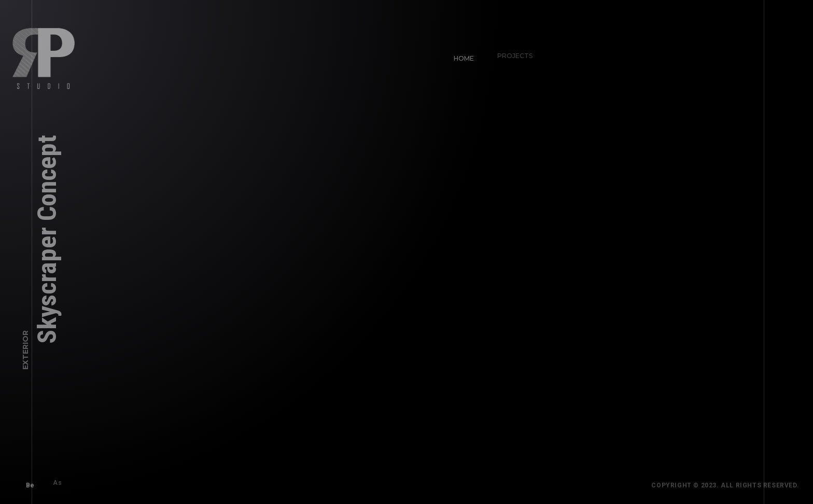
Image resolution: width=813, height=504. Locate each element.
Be (26, 481)
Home (459, 54)
